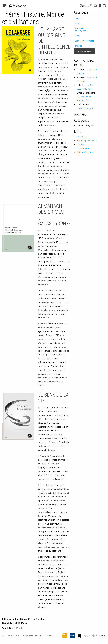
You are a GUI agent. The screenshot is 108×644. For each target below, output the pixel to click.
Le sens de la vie (53, 397)
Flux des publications (87, 140)
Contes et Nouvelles (85, 41)
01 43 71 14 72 (12, 628)
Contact (48, 635)
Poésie (78, 36)
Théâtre (79, 46)
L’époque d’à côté (85, 108)
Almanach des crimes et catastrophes (55, 215)
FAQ (3, 635)
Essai (77, 23)
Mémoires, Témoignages (81, 29)
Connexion (82, 137)
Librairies (13, 635)
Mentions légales (31, 635)
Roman (78, 18)
